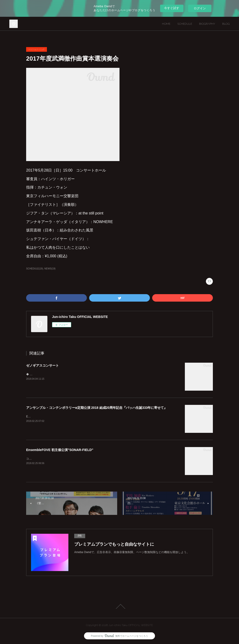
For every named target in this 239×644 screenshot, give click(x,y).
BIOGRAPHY (207, 24)
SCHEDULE (185, 24)
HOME (166, 24)
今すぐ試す (172, 8)
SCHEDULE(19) (35, 269)
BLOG (226, 24)
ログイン (200, 8)
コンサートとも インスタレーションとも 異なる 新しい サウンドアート (71, 459)
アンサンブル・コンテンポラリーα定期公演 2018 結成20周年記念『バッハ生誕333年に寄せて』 (97, 408)
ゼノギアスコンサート (42, 365)
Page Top (119, 606)
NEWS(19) (50, 269)
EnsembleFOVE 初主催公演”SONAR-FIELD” (60, 450)
